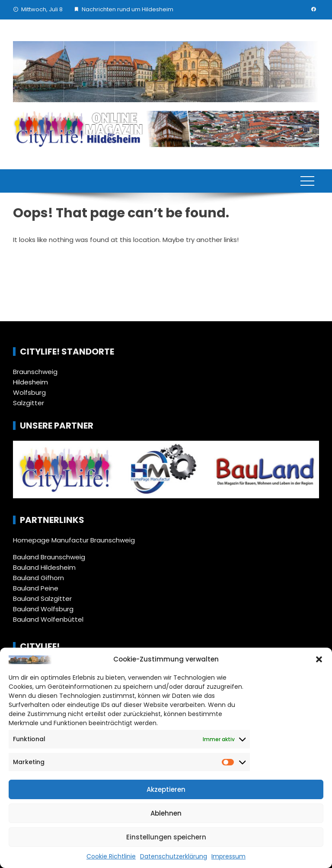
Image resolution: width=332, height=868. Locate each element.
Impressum (228, 856)
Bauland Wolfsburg (43, 609)
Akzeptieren (166, 789)
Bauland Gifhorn (38, 578)
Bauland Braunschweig (49, 557)
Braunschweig (35, 372)
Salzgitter (29, 403)
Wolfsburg (29, 392)
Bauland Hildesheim (44, 567)
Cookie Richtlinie (111, 856)
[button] (319, 659)
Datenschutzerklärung (174, 856)
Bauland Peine (36, 588)
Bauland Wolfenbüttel (48, 619)
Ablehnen (166, 813)
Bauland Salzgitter (42, 599)
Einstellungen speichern (166, 837)
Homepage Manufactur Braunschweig (74, 540)
